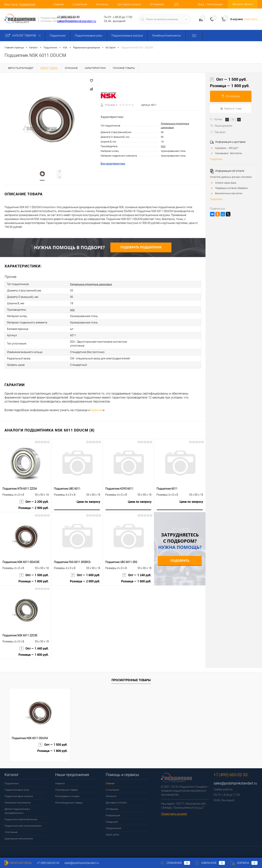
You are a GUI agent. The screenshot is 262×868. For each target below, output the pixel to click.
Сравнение (175, 863)
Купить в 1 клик (231, 108)
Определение (27, 4)
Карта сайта (112, 835)
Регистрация (215, 4)
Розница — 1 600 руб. (136, 581)
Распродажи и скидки (67, 796)
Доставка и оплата (129, 4)
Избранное (210, 863)
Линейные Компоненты (167, 36)
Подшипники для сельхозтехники (23, 826)
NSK (163, 146)
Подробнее (216, 159)
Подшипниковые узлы (89, 36)
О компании (80, 4)
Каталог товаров (24, 36)
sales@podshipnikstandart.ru (77, 21)
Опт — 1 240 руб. (137, 575)
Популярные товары (67, 790)
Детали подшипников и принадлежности (17, 811)
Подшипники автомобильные (21, 819)
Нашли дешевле (221, 126)
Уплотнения (11, 832)
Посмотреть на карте (174, 814)
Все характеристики (113, 164)
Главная (59, 4)
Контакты (102, 4)
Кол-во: (219, 119)
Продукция (112, 822)
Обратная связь (18, 863)
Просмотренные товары (131, 680)
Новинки (60, 783)
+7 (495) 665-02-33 (68, 17)
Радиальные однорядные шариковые (93, 284)
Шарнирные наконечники (19, 839)
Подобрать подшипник (141, 247)
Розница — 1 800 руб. (34, 581)
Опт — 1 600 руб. (86, 575)
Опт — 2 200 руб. (34, 502)
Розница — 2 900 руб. (34, 508)
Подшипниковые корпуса (127, 36)
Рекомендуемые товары (69, 803)
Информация (113, 815)
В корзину (231, 96)
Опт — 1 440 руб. (34, 649)
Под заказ (218, 132)
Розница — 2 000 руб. (85, 581)
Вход (201, 4)
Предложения (113, 828)
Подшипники (58, 36)
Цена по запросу (88, 502)
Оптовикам (157, 4)
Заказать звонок (243, 4)
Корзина (244, 863)
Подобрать (180, 561)
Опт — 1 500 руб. (34, 575)
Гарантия (96, 410)
